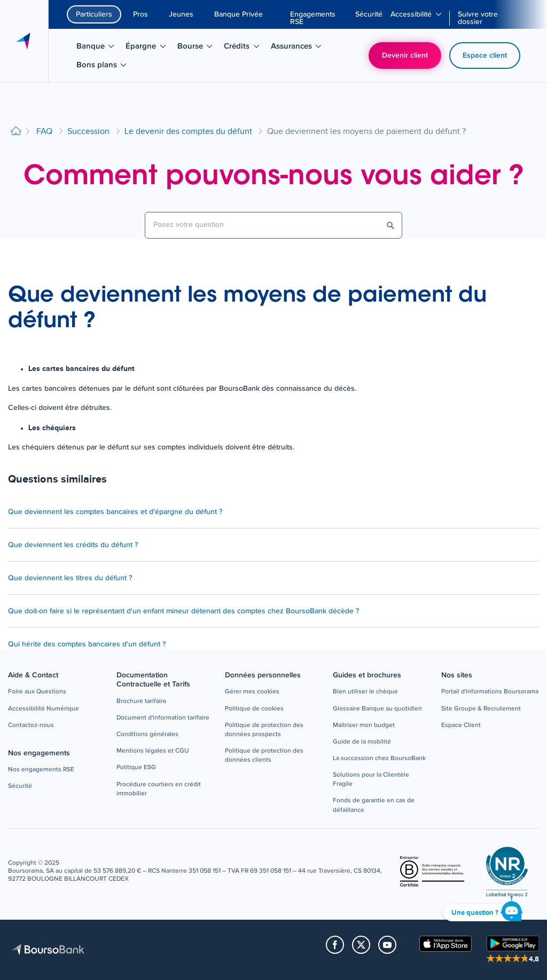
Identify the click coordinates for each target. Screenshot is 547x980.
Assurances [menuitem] (297, 48)
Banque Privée (239, 14)
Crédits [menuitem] (245, 48)
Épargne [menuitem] (149, 48)
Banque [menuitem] (99, 48)
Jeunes (181, 14)
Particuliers (94, 14)
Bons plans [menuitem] (103, 67)
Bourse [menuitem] (198, 48)
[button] (37, 692)
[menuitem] (319, 18)
